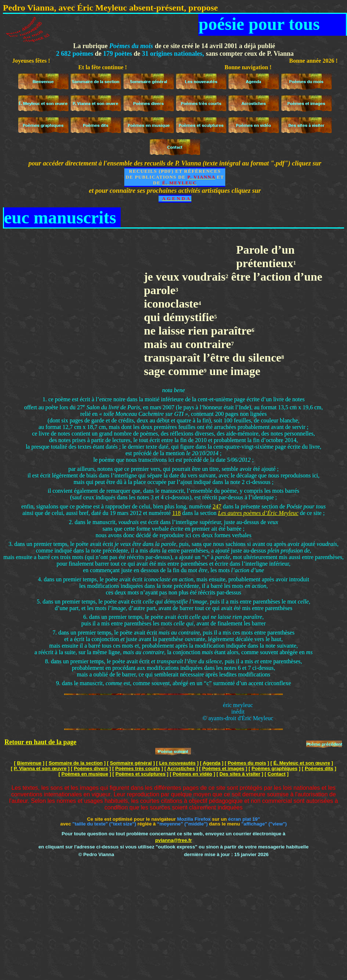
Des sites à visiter (240, 774)
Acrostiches (181, 768)
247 (217, 506)
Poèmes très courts (138, 768)
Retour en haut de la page (40, 742)
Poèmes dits (319, 768)
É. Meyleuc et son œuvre (302, 763)
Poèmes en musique (85, 774)
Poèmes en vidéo (192, 774)
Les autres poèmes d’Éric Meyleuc (258, 513)
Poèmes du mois (247, 763)
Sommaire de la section (75, 763)
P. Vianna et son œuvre (40, 768)
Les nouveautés (177, 763)
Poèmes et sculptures (141, 774)
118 (176, 513)
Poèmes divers (91, 768)
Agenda (212, 763)
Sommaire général (131, 763)
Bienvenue (29, 763)
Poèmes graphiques (274, 768)
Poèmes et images (223, 768)
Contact (276, 774)
